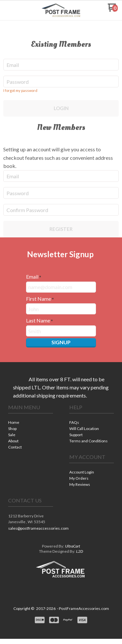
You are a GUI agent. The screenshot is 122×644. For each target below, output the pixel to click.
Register (61, 229)
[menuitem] (31, 423)
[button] (14, 10)
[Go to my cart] (113, 10)
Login (61, 108)
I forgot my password (20, 90)
